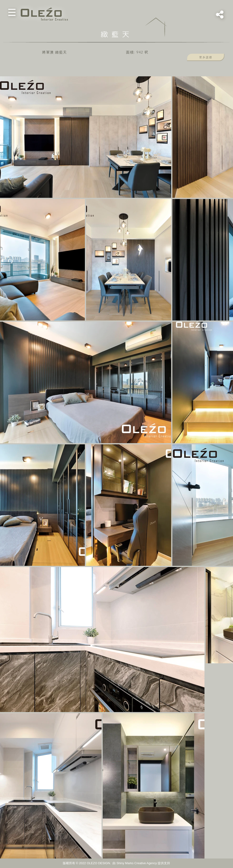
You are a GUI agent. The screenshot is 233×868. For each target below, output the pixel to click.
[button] (12, 12)
